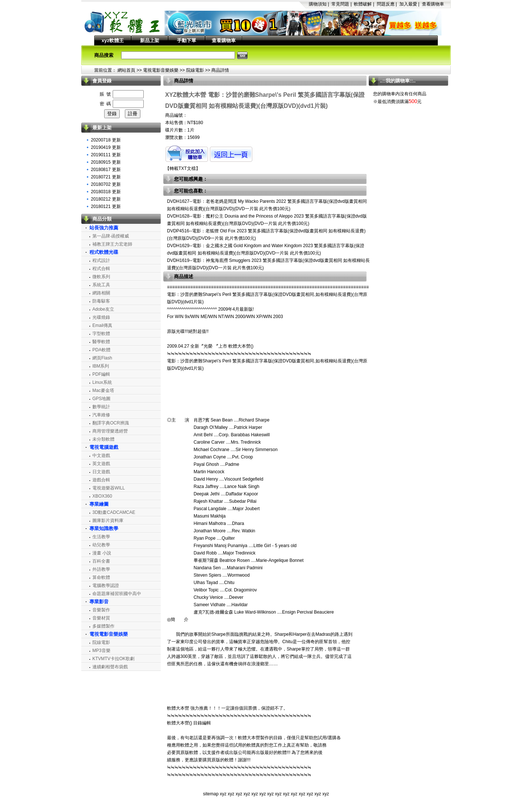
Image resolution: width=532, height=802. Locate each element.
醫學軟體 (101, 342)
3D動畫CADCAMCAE (114, 512)
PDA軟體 (101, 350)
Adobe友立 (103, 309)
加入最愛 (408, 4)
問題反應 (386, 4)
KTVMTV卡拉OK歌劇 (113, 659)
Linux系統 (102, 382)
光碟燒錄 (101, 317)
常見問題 (340, 4)
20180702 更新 (106, 184)
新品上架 (150, 40)
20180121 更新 (106, 207)
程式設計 (101, 260)
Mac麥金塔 (103, 390)
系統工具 (101, 285)
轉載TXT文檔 (183, 168)
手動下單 (187, 40)
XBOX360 (102, 496)
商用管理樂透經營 (110, 431)
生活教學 (101, 537)
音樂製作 (101, 610)
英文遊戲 (101, 464)
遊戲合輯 (101, 480)
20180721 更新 (106, 177)
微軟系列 (101, 277)
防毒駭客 (101, 301)
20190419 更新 (106, 147)
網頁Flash (102, 358)
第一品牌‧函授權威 (111, 236)
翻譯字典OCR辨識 (111, 423)
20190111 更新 (106, 155)
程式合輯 (101, 269)
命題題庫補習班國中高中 (117, 594)
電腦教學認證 (106, 586)
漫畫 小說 (102, 553)
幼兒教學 (101, 545)
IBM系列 (101, 366)
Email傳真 (102, 325)
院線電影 (195, 70)
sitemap (211, 794)
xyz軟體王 (113, 40)
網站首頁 (126, 70)
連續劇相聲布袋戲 (110, 667)
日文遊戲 (101, 472)
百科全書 (101, 561)
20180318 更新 (106, 192)
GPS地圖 (101, 399)
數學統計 (101, 407)
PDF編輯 (101, 374)
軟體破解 (363, 4)
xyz (223, 794)
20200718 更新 (106, 140)
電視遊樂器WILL (109, 488)
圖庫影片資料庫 (108, 521)
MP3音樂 (101, 651)
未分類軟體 (103, 439)
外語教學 (101, 569)
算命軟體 (101, 577)
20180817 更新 (106, 170)
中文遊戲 (101, 455)
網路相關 (101, 293)
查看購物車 (433, 4)
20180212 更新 (106, 199)
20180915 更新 (106, 162)
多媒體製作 (103, 626)
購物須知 (318, 4)
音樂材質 (101, 618)
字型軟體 (101, 334)
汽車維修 (101, 415)
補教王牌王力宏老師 (112, 244)
